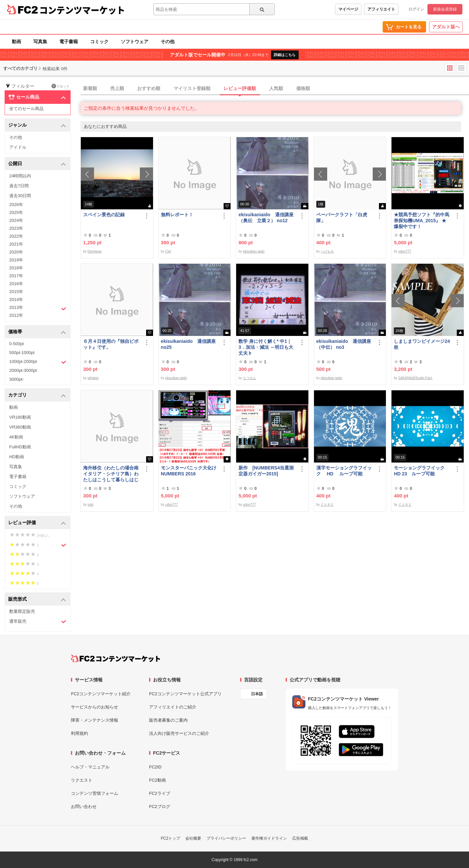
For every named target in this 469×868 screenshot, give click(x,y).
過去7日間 (19, 186)
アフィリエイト (381, 9)
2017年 (16, 276)
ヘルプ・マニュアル (90, 767)
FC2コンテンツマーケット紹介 (101, 694)
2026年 (16, 205)
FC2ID (155, 767)
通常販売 (38, 622)
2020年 (16, 252)
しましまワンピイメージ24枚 (422, 344)
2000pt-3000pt (23, 370)
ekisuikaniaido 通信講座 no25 (188, 344)
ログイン (416, 9)
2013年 (38, 308)
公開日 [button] (37, 164)
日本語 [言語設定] (257, 694)
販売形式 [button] (37, 599)
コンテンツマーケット (82, 10)
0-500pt (16, 344)
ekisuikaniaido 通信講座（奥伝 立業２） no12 (266, 218)
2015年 (16, 292)
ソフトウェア (135, 42)
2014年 (16, 299)
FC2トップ (171, 838)
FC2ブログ (160, 807)
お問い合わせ (84, 807)
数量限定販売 (22, 611)
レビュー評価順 (240, 88)
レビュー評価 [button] (37, 523)
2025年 (16, 212)
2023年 (16, 228)
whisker (93, 378)
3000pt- (16, 379)
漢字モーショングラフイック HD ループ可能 (344, 471)
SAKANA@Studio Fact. (416, 378)
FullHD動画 (20, 447)
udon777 (405, 251)
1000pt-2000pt (38, 362)
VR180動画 (20, 417)
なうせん (250, 378)
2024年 (16, 220)
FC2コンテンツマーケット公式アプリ (185, 694)
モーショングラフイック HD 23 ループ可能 (422, 471)
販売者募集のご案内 (168, 720)
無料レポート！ (177, 215)
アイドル (18, 147)
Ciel (168, 251)
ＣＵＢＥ (327, 505)
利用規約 (79, 733)
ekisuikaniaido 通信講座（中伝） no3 (344, 344)
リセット (61, 86)
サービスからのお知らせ (94, 707)
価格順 (303, 88)
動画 (16, 42)
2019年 (16, 260)
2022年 (16, 236)
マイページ (348, 9)
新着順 (90, 88)
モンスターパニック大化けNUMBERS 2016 (189, 471)
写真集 (40, 42)
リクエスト (82, 780)
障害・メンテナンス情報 (94, 720)
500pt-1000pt (22, 353)
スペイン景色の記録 (104, 215)
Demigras (94, 251)
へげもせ (327, 251)
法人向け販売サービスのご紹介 (179, 733)
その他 (168, 42)
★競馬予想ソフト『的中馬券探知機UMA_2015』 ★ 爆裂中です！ (422, 221)
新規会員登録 (445, 9)
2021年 (16, 244)
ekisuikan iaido (254, 251)
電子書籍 (69, 42)
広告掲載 (300, 838)
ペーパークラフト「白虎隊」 (342, 218)
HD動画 (17, 457)
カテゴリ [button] (37, 395)
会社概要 (193, 838)
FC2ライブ (160, 793)
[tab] (275, 89)
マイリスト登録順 (192, 88)
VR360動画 (20, 427)
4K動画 (16, 437)
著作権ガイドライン (269, 838)
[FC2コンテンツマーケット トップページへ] (116, 658)
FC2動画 (157, 780)
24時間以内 (20, 176)
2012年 (16, 315)
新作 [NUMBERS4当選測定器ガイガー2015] (266, 471)
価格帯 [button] (37, 332)
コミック (99, 42)
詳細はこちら (285, 55)
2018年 (16, 268)
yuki (90, 505)
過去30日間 (20, 196)
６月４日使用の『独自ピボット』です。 (111, 344)
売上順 (117, 88)
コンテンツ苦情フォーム (94, 793)
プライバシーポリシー (226, 838)
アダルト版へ (446, 27)
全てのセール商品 (26, 109)
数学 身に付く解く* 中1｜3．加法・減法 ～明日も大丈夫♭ (266, 347)
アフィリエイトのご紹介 (173, 707)
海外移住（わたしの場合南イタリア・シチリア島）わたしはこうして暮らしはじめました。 (111, 474)
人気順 (276, 88)
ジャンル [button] (37, 125)
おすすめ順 (149, 88)
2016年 (16, 284)
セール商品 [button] (37, 97)
